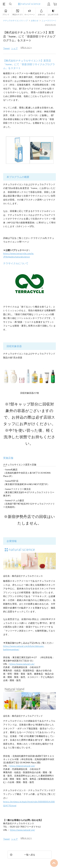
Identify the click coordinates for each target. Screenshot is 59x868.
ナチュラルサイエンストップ (15, 21)
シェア (14, 48)
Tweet (6, 48)
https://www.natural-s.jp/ (22, 664)
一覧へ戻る (30, 855)
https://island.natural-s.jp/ (22, 766)
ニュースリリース (49, 21)
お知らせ (35, 21)
